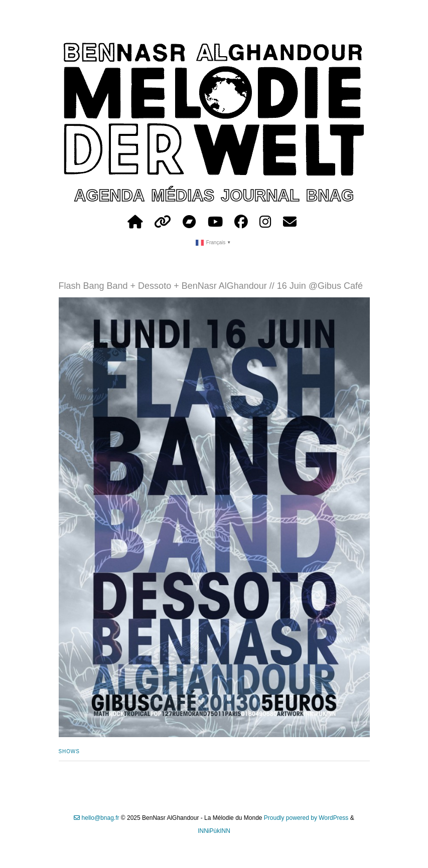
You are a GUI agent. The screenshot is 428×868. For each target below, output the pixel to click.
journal (260, 196)
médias (183, 196)
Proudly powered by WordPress (306, 818)
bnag (330, 196)
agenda (109, 196)
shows (69, 751)
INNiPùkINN (214, 831)
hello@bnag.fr (96, 818)
